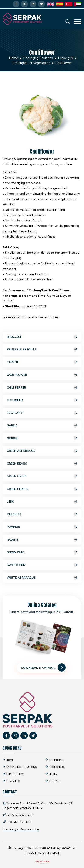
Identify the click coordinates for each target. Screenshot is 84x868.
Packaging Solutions (38, 58)
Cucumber (42, 400)
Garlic (42, 426)
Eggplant (42, 413)
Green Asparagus (42, 451)
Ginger (42, 438)
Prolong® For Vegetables (31, 63)
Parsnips (42, 514)
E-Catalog (13, 781)
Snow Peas (42, 552)
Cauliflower (42, 375)
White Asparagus (42, 578)
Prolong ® (66, 58)
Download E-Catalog (43, 667)
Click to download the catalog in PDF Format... (42, 612)
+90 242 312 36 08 (19, 822)
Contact (55, 781)
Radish (42, 540)
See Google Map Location (21, 829)
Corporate (57, 760)
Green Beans (42, 464)
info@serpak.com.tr (20, 815)
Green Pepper (42, 489)
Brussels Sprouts (42, 350)
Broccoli (42, 337)
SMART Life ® (15, 774)
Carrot (42, 362)
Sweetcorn (42, 565)
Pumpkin (42, 527)
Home (14, 58)
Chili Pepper (42, 388)
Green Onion (42, 476)
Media (53, 774)
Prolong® (56, 767)
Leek (42, 502)
